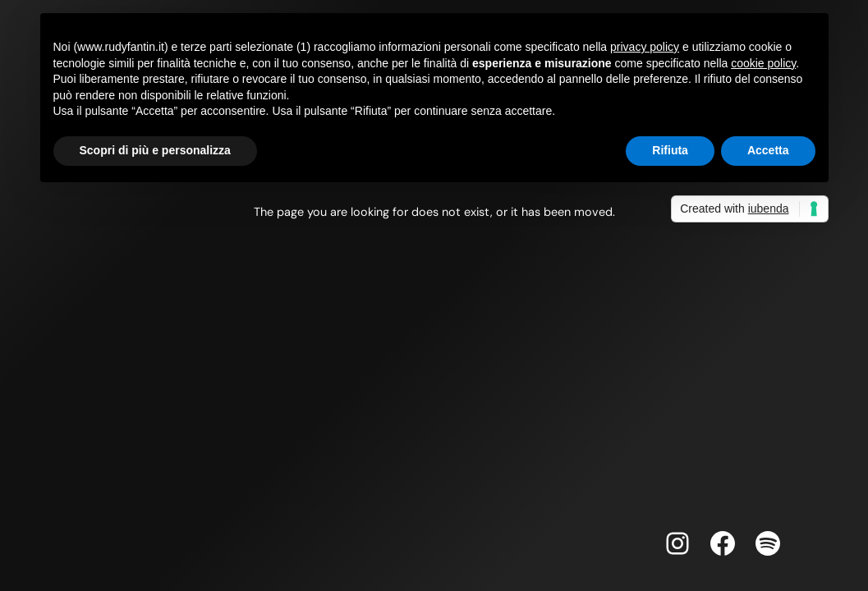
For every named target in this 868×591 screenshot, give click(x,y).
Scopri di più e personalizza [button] (155, 150)
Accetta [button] (768, 150)
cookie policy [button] (763, 63)
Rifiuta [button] (670, 150)
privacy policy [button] (645, 47)
